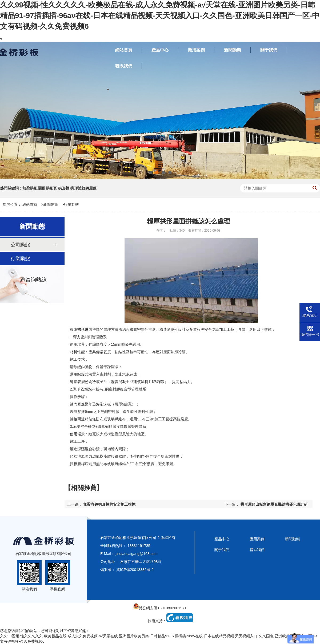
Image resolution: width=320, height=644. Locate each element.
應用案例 (257, 539)
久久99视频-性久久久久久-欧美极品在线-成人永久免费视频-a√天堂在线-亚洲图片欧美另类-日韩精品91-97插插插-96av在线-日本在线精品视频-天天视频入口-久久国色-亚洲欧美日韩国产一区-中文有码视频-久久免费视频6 (160, 16)
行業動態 (71, 204)
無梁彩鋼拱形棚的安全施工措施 (109, 504)
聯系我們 (257, 550)
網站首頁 (30, 204)
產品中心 (222, 539)
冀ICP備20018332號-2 (135, 570)
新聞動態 (51, 204)
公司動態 (20, 245)
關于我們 (222, 550)
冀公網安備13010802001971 (160, 608)
